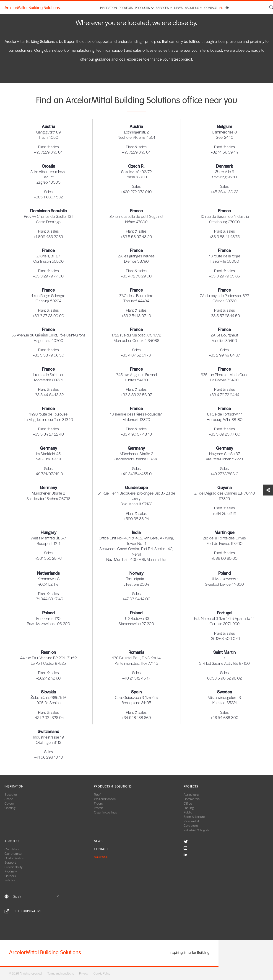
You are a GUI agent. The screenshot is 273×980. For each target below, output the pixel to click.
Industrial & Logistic (197, 830)
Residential (191, 821)
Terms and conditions (61, 973)
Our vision (12, 849)
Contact (211, 8)
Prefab (99, 808)
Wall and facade (105, 799)
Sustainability (14, 867)
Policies (10, 880)
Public (188, 812)
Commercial (192, 799)
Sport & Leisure (194, 816)
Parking (189, 808)
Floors (98, 803)
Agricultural (191, 794)
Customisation (14, 858)
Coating (10, 808)
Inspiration (108, 8)
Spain (36, 896)
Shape (9, 799)
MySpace (101, 857)
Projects (126, 8)
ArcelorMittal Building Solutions (32, 8)
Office (188, 803)
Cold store (191, 825)
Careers (10, 876)
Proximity (11, 871)
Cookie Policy (102, 973)
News (178, 8)
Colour (9, 803)
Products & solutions (113, 786)
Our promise (13, 853)
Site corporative (28, 911)
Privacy (84, 973)
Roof (97, 794)
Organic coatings (105, 812)
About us (13, 841)
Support (10, 862)
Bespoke (11, 794)
